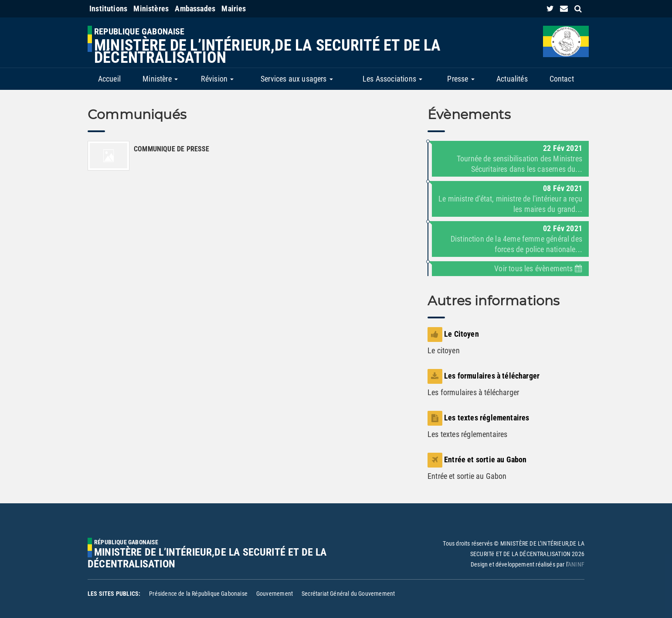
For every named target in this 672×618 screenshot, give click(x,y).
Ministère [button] (160, 79)
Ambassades (195, 9)
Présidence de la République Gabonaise (198, 594)
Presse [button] (461, 79)
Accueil (109, 79)
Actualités (512, 79)
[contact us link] (564, 9)
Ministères (151, 9)
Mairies (234, 9)
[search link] (578, 9)
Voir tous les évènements (538, 268)
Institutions (108, 9)
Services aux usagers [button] (297, 79)
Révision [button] (217, 79)
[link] (550, 9)
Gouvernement (275, 594)
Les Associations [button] (392, 79)
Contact (562, 79)
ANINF (576, 564)
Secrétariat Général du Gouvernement (348, 594)
